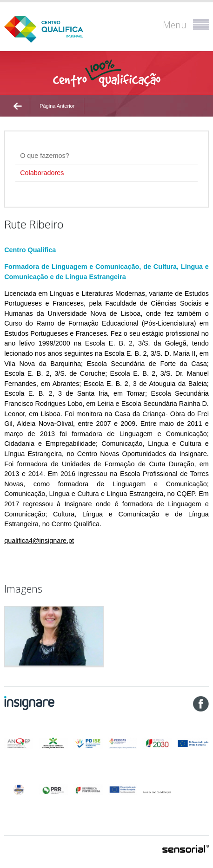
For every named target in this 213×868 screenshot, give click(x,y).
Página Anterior (57, 106)
